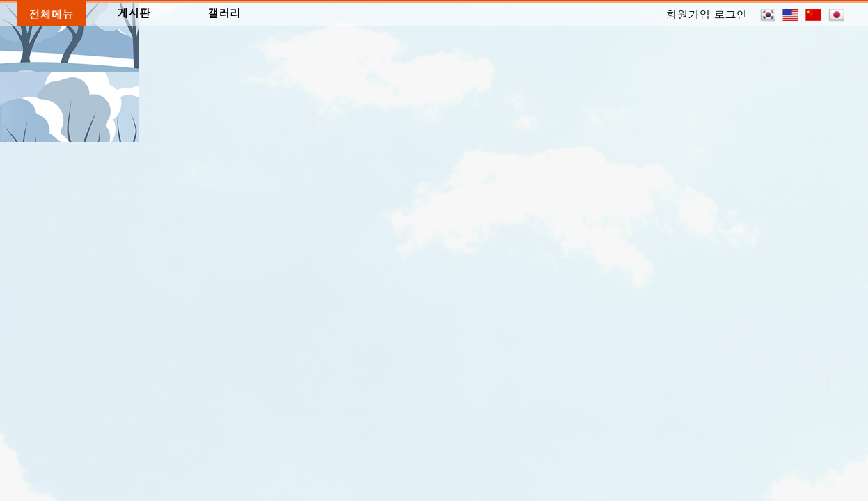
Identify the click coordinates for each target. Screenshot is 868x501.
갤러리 (224, 13)
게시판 (134, 13)
